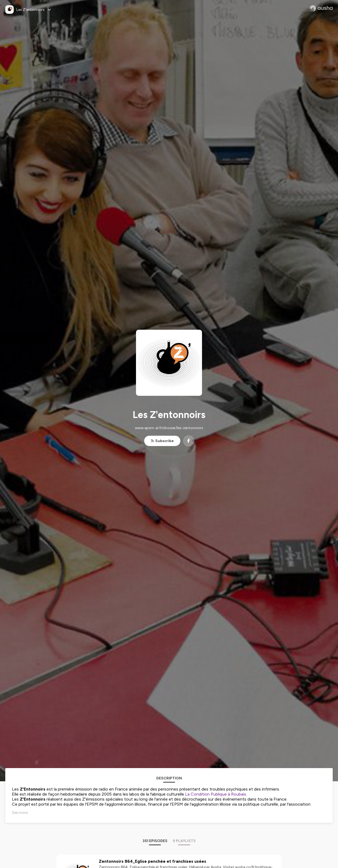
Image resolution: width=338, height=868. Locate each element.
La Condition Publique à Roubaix (216, 794)
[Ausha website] (321, 8)
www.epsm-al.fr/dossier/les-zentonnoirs (169, 428)
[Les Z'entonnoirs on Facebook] (189, 441)
